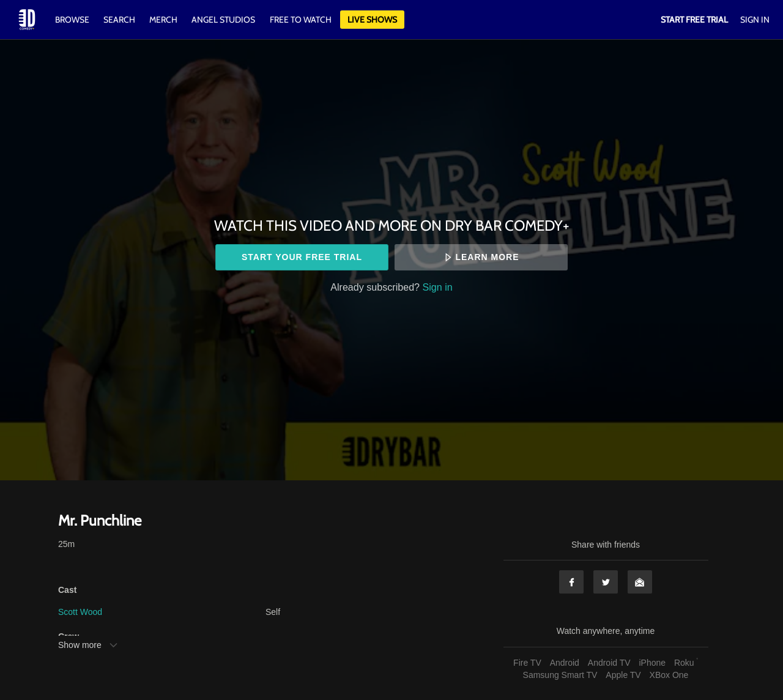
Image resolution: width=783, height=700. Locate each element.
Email (640, 582)
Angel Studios (223, 20)
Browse (73, 20)
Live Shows (372, 20)
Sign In (755, 20)
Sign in (438, 287)
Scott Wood (80, 612)
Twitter (606, 582)
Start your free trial (302, 257)
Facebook (571, 582)
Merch (163, 20)
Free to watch (301, 20)
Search (120, 20)
